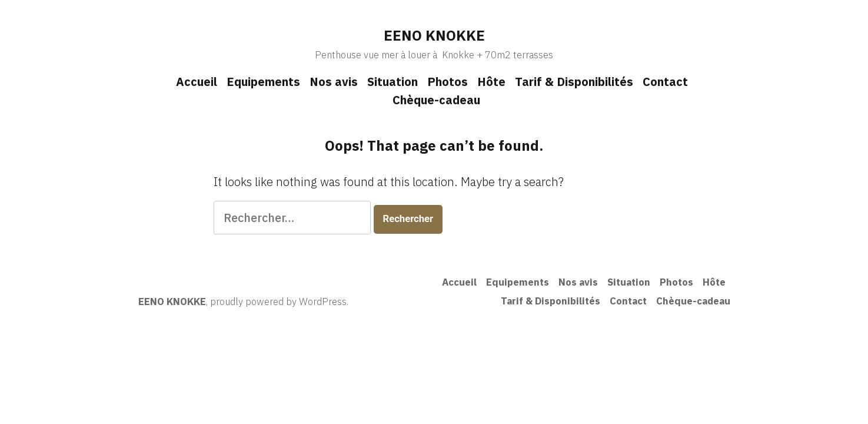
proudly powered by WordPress (278, 302)
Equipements (263, 82)
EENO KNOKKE (434, 35)
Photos (448, 82)
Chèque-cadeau (436, 100)
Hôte (491, 82)
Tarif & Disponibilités (574, 82)
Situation (393, 82)
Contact (665, 82)
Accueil (197, 82)
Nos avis (334, 82)
